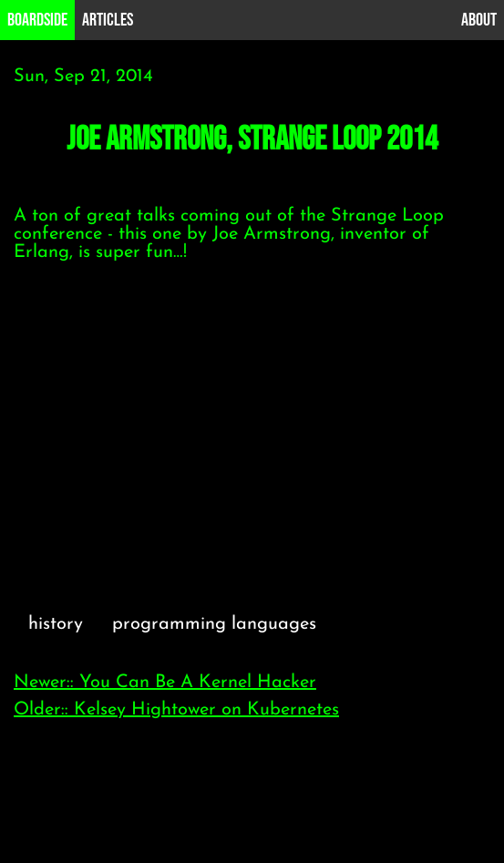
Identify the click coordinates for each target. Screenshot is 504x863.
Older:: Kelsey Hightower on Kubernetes (176, 710)
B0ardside (37, 20)
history (56, 624)
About (479, 20)
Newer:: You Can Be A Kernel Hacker (165, 683)
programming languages (214, 624)
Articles (108, 20)
